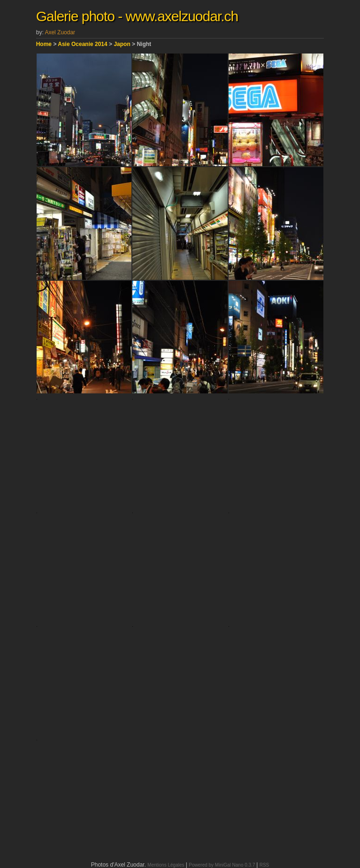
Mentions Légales (166, 865)
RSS (264, 865)
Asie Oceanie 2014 (82, 44)
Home (44, 44)
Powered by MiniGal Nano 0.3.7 (222, 865)
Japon (122, 44)
